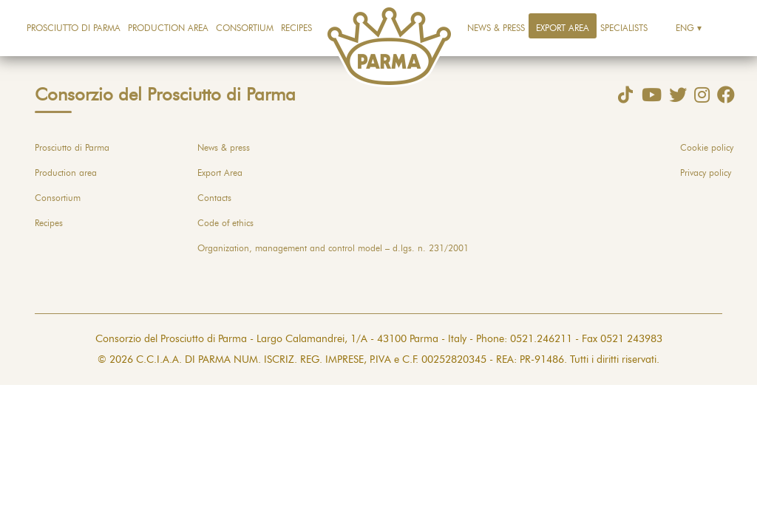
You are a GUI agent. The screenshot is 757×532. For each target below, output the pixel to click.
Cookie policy (707, 148)
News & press (496, 28)
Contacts (214, 198)
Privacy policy (706, 173)
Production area (168, 28)
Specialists (624, 28)
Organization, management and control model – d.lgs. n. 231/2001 (333, 248)
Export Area (563, 28)
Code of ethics (225, 223)
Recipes (296, 28)
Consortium (245, 28)
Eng (685, 28)
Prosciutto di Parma (74, 28)
